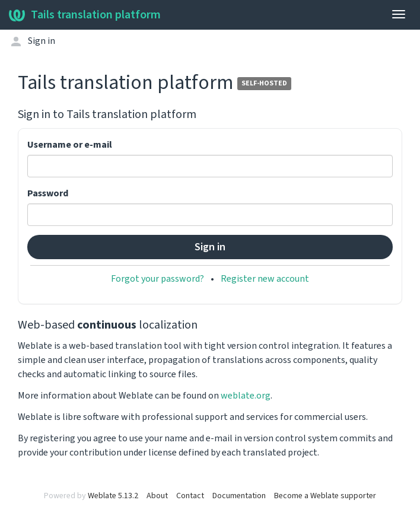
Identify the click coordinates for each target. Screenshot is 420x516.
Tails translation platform (85, 15)
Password (48, 193)
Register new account (265, 279)
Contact (190, 496)
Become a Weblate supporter (325, 496)
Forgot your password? (157, 279)
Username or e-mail (70, 145)
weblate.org (246, 396)
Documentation (239, 496)
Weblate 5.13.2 (113, 496)
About (157, 496)
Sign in (42, 41)
